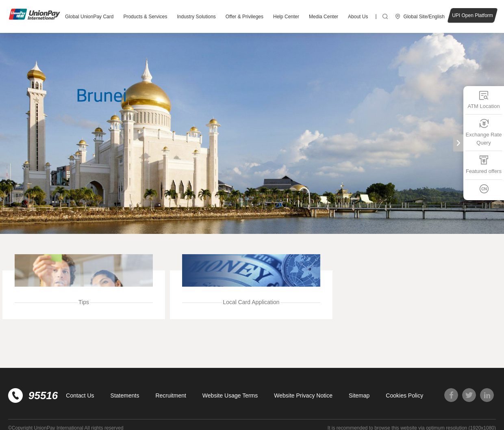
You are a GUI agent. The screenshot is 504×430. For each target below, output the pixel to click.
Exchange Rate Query (484, 132)
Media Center (324, 17)
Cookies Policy (404, 395)
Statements (125, 395)
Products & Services (145, 17)
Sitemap (359, 395)
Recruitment (171, 395)
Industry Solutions (196, 17)
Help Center (286, 17)
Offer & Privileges (244, 17)
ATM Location (483, 100)
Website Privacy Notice (303, 395)
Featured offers (484, 165)
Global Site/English (424, 17)
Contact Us (80, 395)
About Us (358, 17)
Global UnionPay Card (89, 17)
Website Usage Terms (230, 395)
